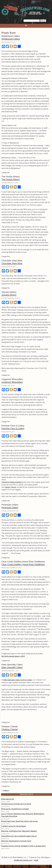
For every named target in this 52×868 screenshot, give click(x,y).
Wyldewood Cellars (11, 39)
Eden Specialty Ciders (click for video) (18, 680)
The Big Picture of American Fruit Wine (16, 804)
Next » (7, 790)
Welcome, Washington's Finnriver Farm (16, 841)
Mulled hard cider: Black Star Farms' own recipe (19, 821)
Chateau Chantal (10, 729)
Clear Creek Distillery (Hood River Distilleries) (23, 564)
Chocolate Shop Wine (12, 263)
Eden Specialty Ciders (12, 667)
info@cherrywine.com (23, 860)
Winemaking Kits (8, 799)
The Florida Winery (11, 179)
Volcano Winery (9, 295)
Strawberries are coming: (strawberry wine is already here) (23, 846)
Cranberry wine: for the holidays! (13, 826)
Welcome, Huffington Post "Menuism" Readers (19, 831)
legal (36, 860)
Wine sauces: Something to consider (15, 809)
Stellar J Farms (11, 487)
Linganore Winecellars (12, 382)
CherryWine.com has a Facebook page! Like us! (19, 836)
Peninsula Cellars (10, 508)
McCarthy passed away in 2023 (13, 656)
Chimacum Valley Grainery (12, 482)
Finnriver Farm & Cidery (13, 429)
